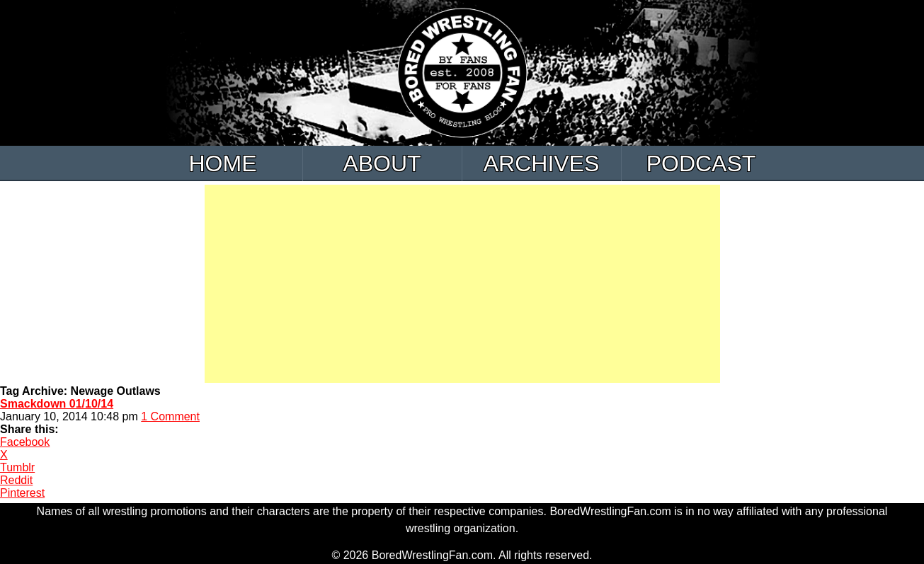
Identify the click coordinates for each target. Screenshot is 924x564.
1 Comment (170, 416)
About (382, 163)
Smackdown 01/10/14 (57, 404)
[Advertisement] (462, 284)
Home (223, 163)
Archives (542, 163)
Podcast (701, 163)
